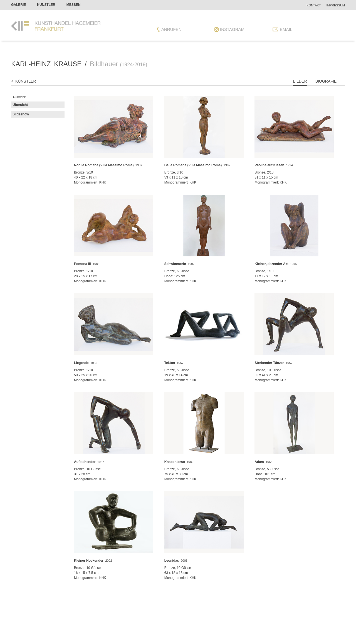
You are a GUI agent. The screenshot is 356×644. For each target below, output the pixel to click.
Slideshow (21, 114)
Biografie (326, 81)
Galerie (18, 5)
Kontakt (314, 5)
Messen (74, 5)
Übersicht (20, 105)
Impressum (336, 5)
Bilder (300, 81)
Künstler (46, 5)
